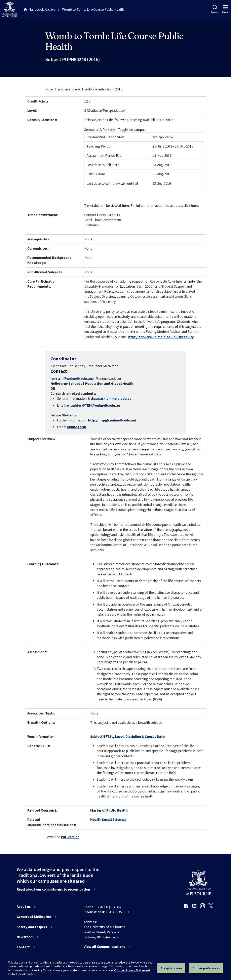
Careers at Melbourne (34, 917)
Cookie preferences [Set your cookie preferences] (206, 968)
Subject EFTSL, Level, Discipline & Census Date (127, 737)
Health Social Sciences (108, 820)
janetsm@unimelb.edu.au (71, 378)
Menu (225, 9)
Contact (23, 947)
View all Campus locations (104, 947)
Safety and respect (32, 927)
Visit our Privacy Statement (132, 970)
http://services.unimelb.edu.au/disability (161, 337)
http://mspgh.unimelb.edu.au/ (112, 420)
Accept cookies (171, 968)
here (125, 206)
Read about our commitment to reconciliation (53, 889)
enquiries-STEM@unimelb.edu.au (93, 405)
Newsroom (25, 937)
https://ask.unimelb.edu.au (110, 398)
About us (24, 907)
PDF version (70, 837)
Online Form (76, 427)
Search (215, 9)
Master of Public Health (109, 810)
